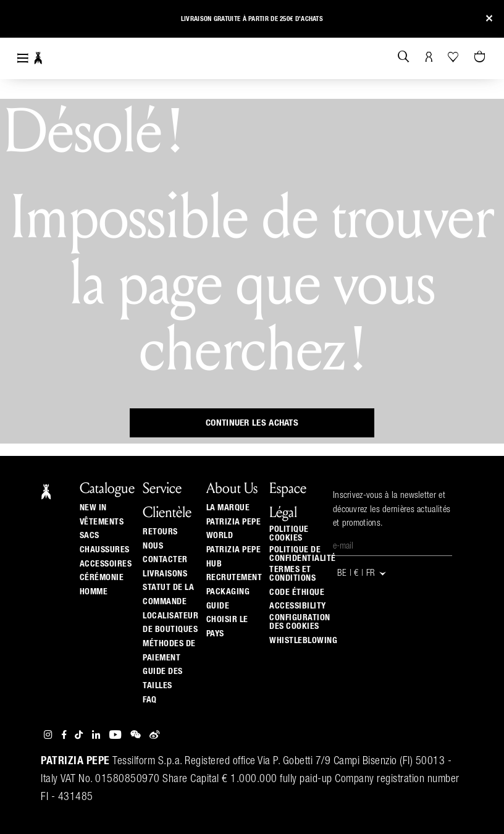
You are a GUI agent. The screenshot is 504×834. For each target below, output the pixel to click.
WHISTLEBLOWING (303, 641)
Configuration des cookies (300, 622)
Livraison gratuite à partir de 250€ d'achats (252, 19)
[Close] (489, 19)
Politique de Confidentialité (303, 554)
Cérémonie (102, 578)
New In (93, 508)
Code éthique (297, 592)
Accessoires (106, 564)
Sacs (90, 536)
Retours (160, 532)
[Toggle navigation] (23, 58)
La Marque (228, 508)
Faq (150, 700)
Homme (94, 592)
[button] (20, 21)
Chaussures (105, 550)
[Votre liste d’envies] (454, 57)
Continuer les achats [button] (252, 423)
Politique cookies (289, 534)
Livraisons (165, 574)
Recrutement (234, 578)
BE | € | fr (362, 574)
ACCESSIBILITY (298, 606)
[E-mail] (393, 547)
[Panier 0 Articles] (481, 57)
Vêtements (102, 522)
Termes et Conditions (292, 574)
